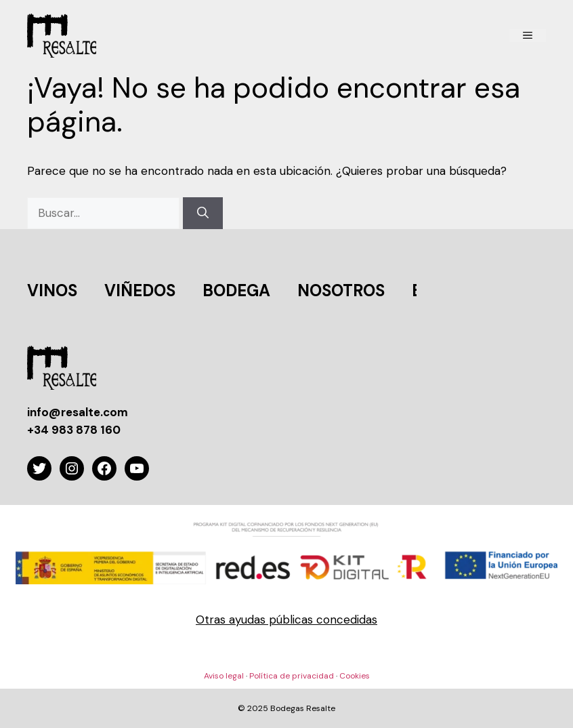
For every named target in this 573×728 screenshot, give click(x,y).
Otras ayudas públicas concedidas (286, 620)
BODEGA (236, 290)
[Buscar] (203, 214)
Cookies (355, 676)
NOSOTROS (341, 290)
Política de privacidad (292, 676)
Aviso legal (224, 676)
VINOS (52, 290)
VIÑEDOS (140, 290)
